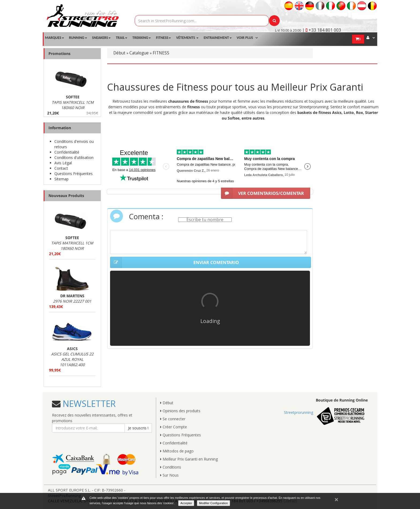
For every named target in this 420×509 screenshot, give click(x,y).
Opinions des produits (180, 411)
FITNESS (161, 53)
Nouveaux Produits (66, 196)
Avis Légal (63, 163)
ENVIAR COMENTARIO (175, 262)
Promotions (59, 53)
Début (119, 53)
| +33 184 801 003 (322, 30)
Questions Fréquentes (74, 174)
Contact (61, 168)
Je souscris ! (138, 428)
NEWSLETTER (88, 404)
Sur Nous (169, 475)
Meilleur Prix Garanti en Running (189, 459)
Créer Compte (174, 427)
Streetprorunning (299, 412)
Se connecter (173, 419)
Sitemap (61, 179)
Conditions (171, 467)
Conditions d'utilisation (74, 157)
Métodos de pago (177, 451)
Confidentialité (67, 152)
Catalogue (139, 53)
